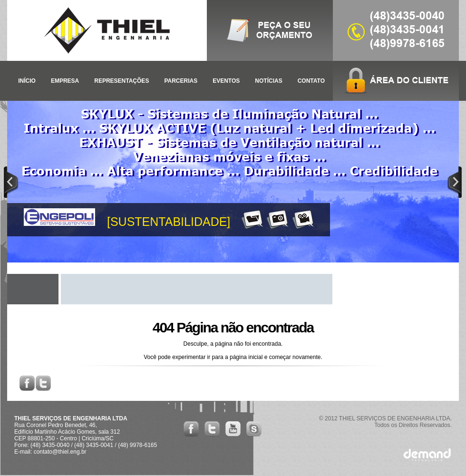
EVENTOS (226, 81)
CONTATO (311, 81)
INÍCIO (27, 81)
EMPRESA (65, 81)
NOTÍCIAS (268, 81)
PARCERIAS (181, 81)
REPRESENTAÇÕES (121, 81)
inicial (255, 357)
